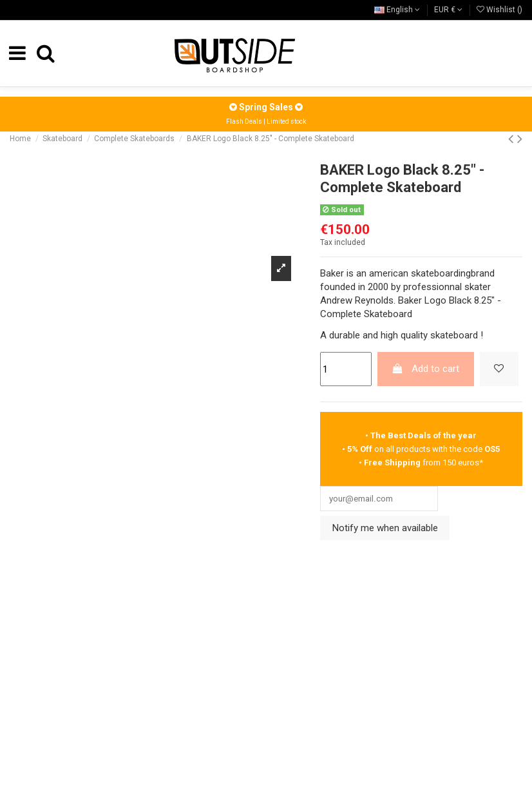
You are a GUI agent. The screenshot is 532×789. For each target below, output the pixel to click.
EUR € (448, 10)
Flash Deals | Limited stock (266, 122)
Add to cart (425, 369)
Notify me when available (385, 530)
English (397, 10)
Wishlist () (499, 10)
